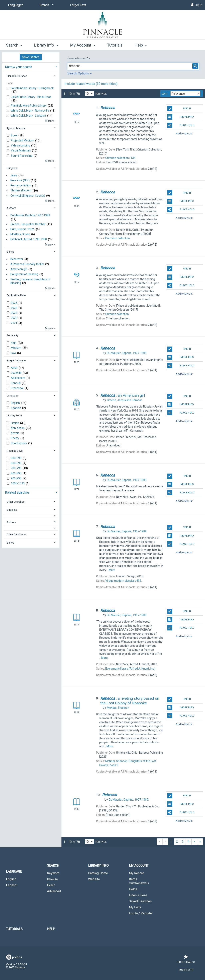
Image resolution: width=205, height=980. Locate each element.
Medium (16, 348)
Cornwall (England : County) (28, 196)
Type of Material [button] (16, 128)
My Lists (135, 907)
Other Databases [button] (17, 534)
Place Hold (181, 125)
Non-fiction (18, 428)
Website (94, 879)
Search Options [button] (80, 73)
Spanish (16, 408)
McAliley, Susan (20, 234)
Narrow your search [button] (19, 67)
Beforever (17, 259)
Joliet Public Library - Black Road (31, 97)
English (16, 403)
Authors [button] (11, 208)
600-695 (16, 463)
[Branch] (46, 5)
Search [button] (14, 45)
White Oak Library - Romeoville (30, 111)
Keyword (53, 873)
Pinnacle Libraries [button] (17, 76)
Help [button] (141, 45)
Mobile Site (186, 970)
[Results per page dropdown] (89, 94)
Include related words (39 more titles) (91, 84)
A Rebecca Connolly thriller (27, 264)
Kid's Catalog (186, 960)
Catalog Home (98, 873)
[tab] (31, 67)
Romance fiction (21, 186)
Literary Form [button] (14, 415)
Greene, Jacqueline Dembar (28, 224)
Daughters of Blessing (24, 274)
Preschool (17, 388)
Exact (51, 885)
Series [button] (10, 252)
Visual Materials (21, 150)
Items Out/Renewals (139, 881)
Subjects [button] (12, 168)
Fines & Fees (138, 895)
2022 (14, 318)
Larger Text (78, 5)
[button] (31, 516)
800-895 (16, 473)
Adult (15, 368)
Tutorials (115, 45)
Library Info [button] (46, 45)
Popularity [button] (13, 335)
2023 (14, 313)
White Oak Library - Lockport (29, 116)
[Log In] (192, 5)
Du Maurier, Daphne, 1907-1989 (30, 216)
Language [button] (13, 396)
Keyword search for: (79, 58)
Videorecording (21, 145)
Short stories (19, 443)
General (16, 383)
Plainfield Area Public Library (29, 106)
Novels (15, 433)
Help (51, 929)
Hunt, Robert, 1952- (23, 229)
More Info (180, 117)
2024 (14, 308)
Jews (14, 175)
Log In (198, 5)
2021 (14, 323)
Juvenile (16, 373)
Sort (165, 94)
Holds (133, 889)
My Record (137, 873)
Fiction (15, 423)
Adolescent (18, 378)
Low (14, 353)
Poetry (15, 438)
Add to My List (184, 134)
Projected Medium (23, 140)
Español (12, 885)
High (14, 343)
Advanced (54, 891)
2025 (14, 303)
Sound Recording (22, 156)
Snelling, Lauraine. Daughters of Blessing (30, 281)
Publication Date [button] (16, 295)
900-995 (16, 478)
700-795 (16, 468)
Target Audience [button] (16, 360)
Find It (179, 109)
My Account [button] (83, 45)
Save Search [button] (31, 57)
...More (111, 570)
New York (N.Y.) (20, 180)
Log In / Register (141, 913)
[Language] (15, 5)
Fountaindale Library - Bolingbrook (32, 88)
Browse (52, 879)
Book (14, 135)
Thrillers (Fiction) (21, 191)
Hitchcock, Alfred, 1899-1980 (29, 239)
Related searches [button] (17, 493)
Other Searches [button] (16, 502)
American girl (19, 269)
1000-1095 (18, 483)
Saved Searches (140, 901)
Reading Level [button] (15, 451)
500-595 (16, 458)
